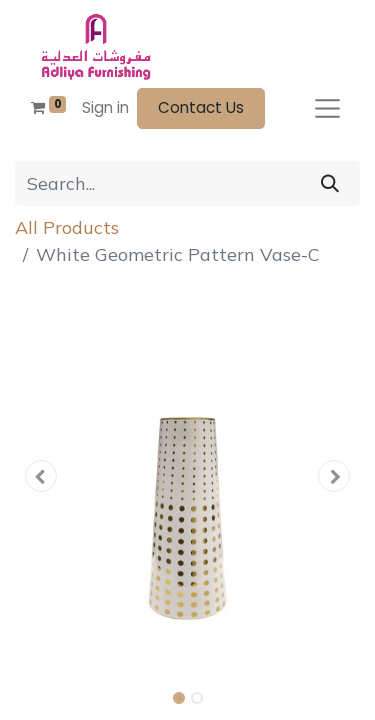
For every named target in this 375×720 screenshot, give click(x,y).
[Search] (330, 183)
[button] (41, 476)
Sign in (105, 107)
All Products (67, 227)
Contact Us (201, 107)
